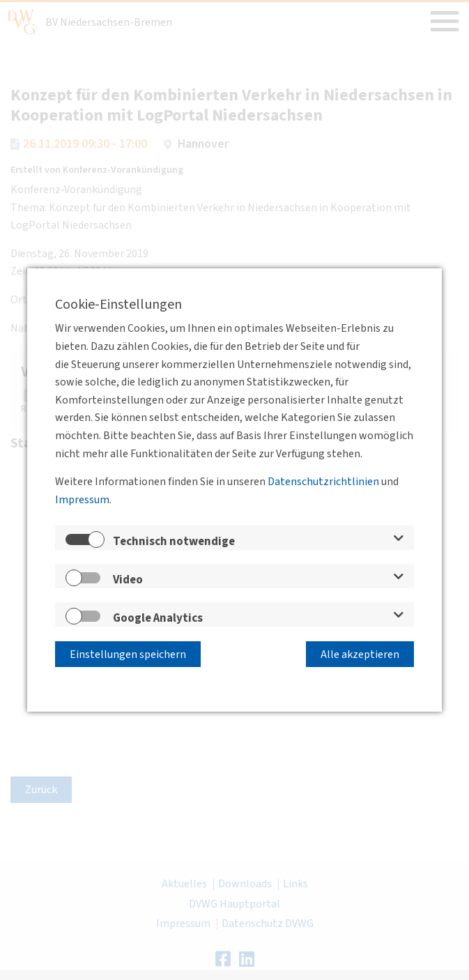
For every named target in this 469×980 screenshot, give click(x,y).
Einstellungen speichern (128, 654)
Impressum (82, 500)
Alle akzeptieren (360, 654)
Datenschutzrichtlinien (323, 482)
